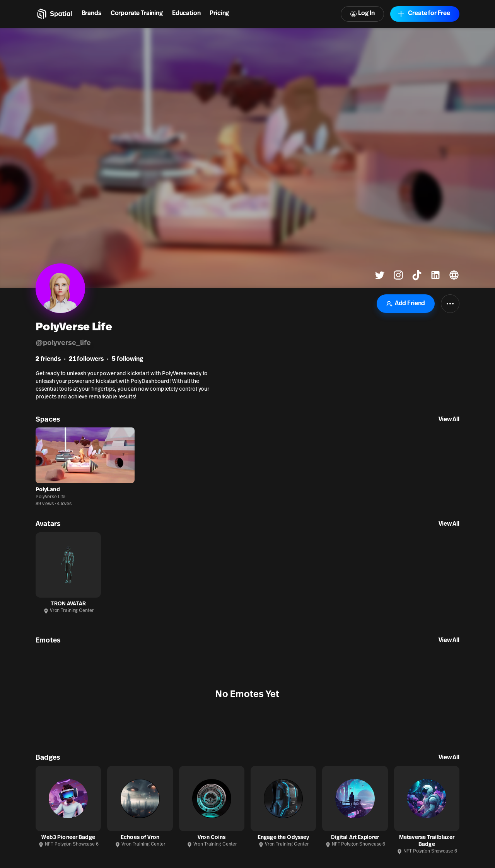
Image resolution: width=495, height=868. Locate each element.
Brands (91, 14)
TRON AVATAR (68, 604)
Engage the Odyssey (283, 838)
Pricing (219, 14)
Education (186, 14)
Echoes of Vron (140, 838)
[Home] (54, 14)
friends (48, 359)
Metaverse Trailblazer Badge (427, 841)
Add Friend (406, 304)
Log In (362, 14)
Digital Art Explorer (355, 838)
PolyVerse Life (50, 497)
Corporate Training (137, 14)
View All (449, 420)
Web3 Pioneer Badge (68, 838)
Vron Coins (212, 838)
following (127, 359)
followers (86, 359)
